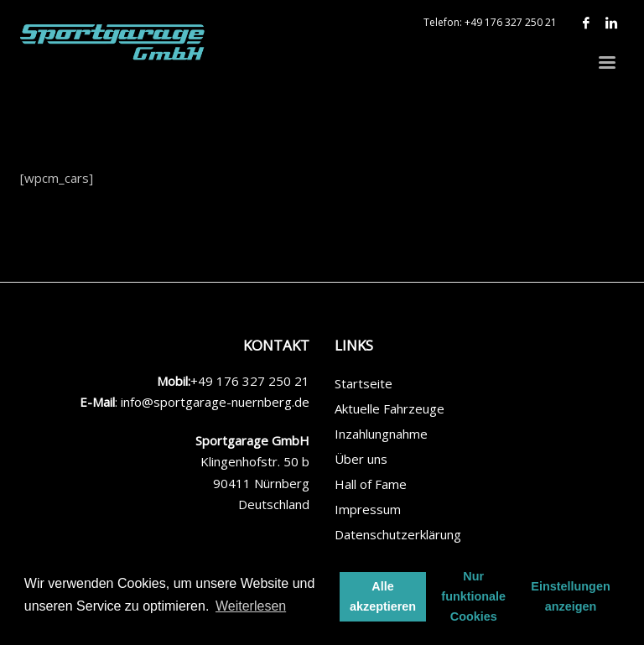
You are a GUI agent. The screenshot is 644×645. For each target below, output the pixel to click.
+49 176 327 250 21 (511, 22)
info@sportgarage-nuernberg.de (215, 402)
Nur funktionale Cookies (473, 596)
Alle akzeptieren (383, 596)
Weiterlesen (251, 606)
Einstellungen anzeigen (570, 596)
